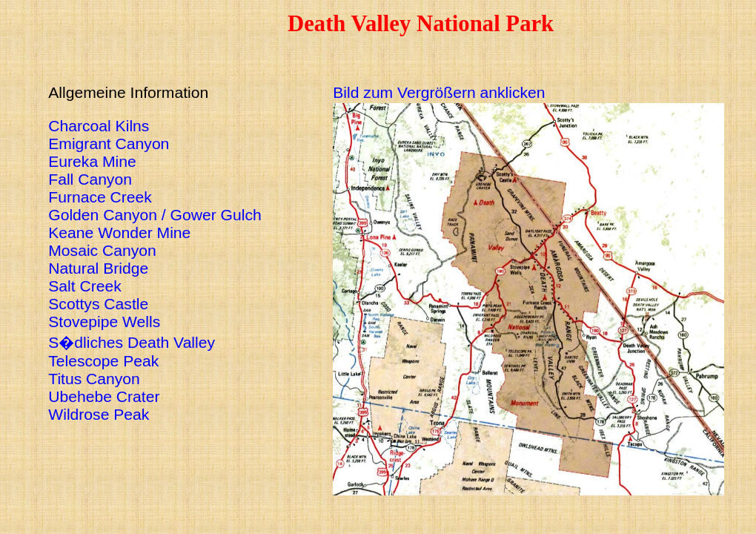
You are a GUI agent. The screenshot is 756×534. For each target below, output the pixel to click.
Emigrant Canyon (109, 144)
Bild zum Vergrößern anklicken (439, 92)
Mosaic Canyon (102, 250)
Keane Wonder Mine (119, 233)
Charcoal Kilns (99, 126)
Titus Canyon (94, 379)
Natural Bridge (98, 268)
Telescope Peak (103, 361)
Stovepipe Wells (104, 322)
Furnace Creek (100, 197)
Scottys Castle (98, 304)
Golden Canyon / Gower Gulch (155, 215)
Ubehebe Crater (104, 396)
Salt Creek (85, 286)
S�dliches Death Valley (132, 342)
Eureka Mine (92, 161)
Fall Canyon (90, 179)
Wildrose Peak (99, 414)
